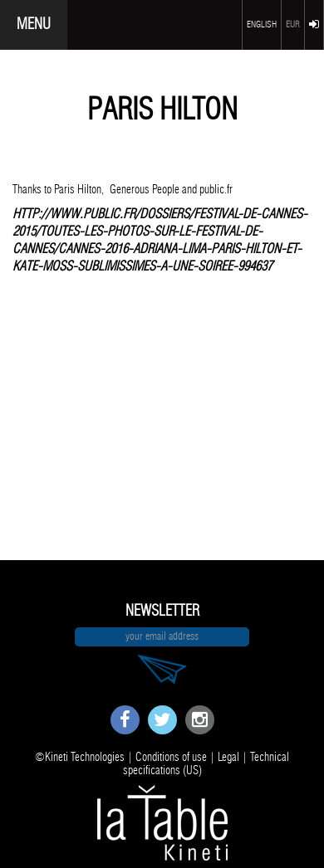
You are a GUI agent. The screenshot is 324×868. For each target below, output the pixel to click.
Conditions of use (171, 758)
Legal (228, 758)
